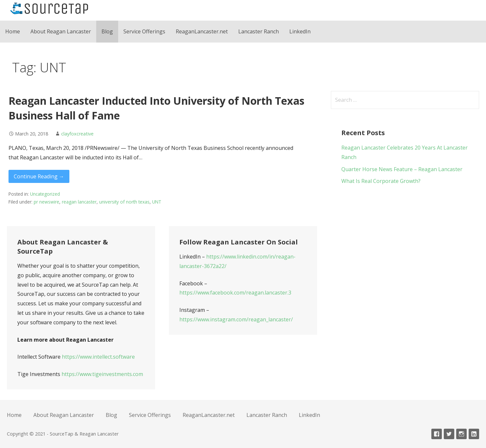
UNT (157, 202)
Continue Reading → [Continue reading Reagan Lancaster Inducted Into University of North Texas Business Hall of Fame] (39, 176)
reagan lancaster (79, 202)
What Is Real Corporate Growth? (381, 181)
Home (13, 31)
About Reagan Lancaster (61, 31)
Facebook (437, 434)
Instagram (461, 434)
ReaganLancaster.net (202, 31)
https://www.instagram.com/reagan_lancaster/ (236, 319)
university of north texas (124, 202)
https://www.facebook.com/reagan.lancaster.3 (235, 293)
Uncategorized (45, 194)
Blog (107, 31)
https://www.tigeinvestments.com (102, 374)
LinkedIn (300, 31)
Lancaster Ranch (259, 31)
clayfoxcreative (77, 134)
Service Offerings (144, 31)
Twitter (449, 434)
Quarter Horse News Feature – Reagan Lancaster (402, 169)
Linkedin (474, 434)
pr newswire (46, 202)
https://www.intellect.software (98, 357)
